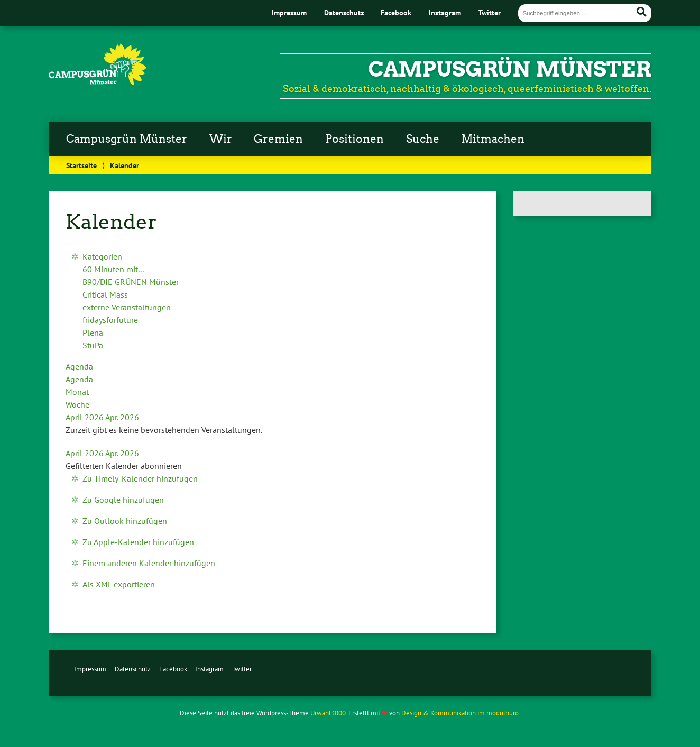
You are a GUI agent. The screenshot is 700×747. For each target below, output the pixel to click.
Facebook (396, 12)
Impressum (289, 12)
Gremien (278, 139)
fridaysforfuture (110, 320)
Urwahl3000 (328, 713)
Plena (93, 333)
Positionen (354, 139)
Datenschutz (344, 12)
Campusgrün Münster (127, 139)
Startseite (81, 165)
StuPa (93, 345)
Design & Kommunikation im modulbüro (460, 713)
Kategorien (102, 256)
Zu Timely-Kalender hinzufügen (140, 478)
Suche (423, 139)
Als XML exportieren (119, 584)
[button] (124, 466)
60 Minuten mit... (113, 269)
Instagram (445, 12)
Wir (221, 139)
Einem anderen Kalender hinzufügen (149, 563)
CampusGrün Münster (510, 69)
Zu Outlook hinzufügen (125, 521)
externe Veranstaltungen (127, 307)
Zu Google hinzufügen (123, 500)
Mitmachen (493, 139)
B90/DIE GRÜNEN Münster (131, 282)
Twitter (490, 12)
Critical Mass (105, 294)
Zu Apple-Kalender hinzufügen (138, 542)
